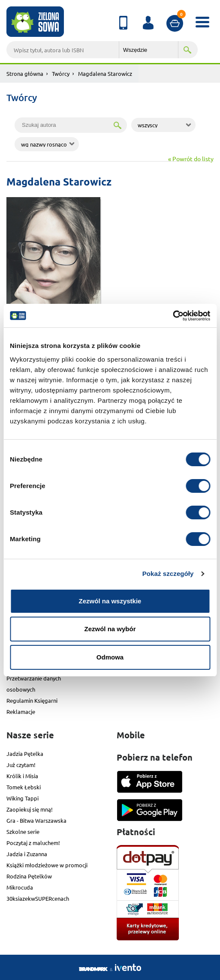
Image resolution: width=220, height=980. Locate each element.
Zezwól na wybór (110, 629)
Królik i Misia (22, 776)
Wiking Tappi (23, 798)
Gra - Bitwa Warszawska (36, 820)
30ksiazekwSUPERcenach (38, 898)
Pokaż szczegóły (168, 574)
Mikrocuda (20, 887)
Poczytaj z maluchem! (33, 843)
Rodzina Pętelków (29, 876)
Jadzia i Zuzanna (27, 854)
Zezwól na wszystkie (110, 601)
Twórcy (61, 73)
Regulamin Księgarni (32, 700)
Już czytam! (21, 765)
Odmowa (110, 657)
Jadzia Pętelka (25, 754)
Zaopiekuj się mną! (30, 809)
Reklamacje (21, 712)
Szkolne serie (23, 832)
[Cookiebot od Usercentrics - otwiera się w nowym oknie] (173, 316)
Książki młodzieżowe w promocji (47, 865)
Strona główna (25, 73)
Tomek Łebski (24, 787)
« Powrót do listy (191, 159)
